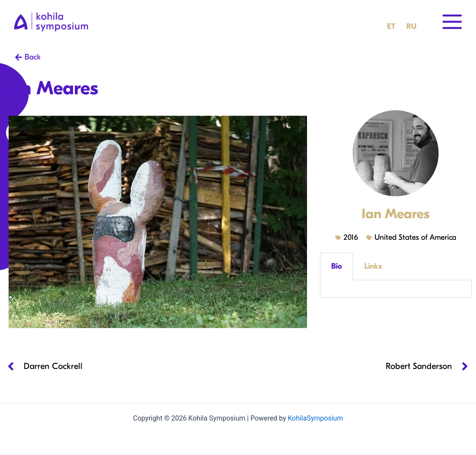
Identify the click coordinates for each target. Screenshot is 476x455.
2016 (351, 237)
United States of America (415, 237)
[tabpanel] (396, 289)
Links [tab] (373, 266)
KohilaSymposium (315, 418)
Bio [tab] (336, 266)
